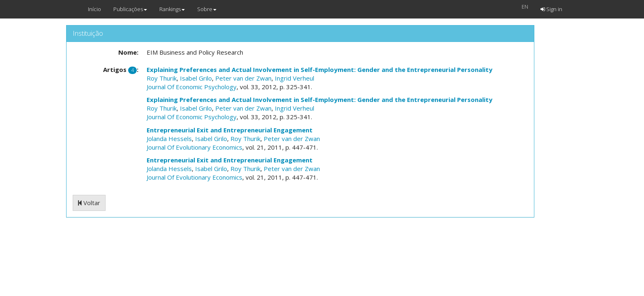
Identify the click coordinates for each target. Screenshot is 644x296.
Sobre (207, 9)
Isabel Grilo (196, 78)
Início (94, 9)
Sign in (551, 9)
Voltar (89, 203)
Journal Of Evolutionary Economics (194, 147)
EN (525, 7)
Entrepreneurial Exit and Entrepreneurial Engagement (230, 130)
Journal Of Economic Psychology (192, 87)
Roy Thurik (162, 78)
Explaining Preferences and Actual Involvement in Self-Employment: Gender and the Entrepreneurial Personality (320, 69)
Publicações (130, 9)
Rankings (172, 9)
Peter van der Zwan (243, 78)
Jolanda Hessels (169, 139)
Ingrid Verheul (294, 78)
